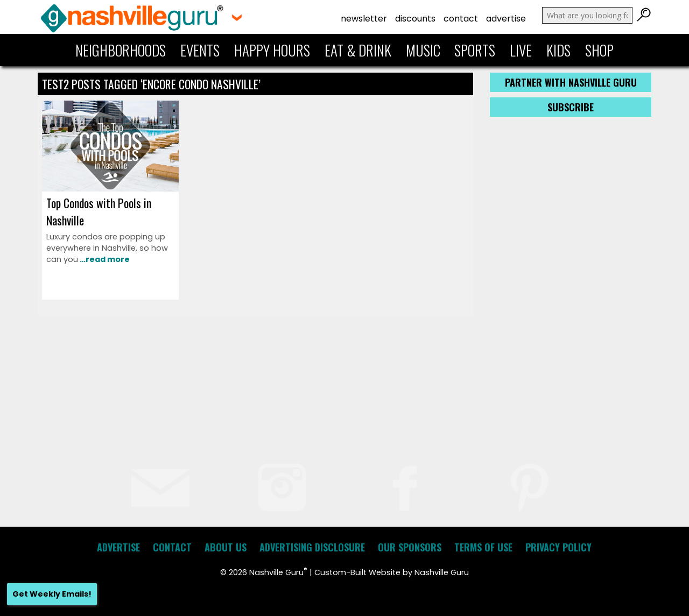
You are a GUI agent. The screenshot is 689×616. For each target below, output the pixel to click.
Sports (475, 50)
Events (200, 50)
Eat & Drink (358, 50)
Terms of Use (483, 547)
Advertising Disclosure (312, 547)
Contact (461, 19)
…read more (104, 259)
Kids (558, 50)
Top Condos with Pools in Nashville (99, 211)
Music (423, 50)
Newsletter (364, 19)
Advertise (506, 19)
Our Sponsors (410, 547)
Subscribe (571, 107)
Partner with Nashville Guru (571, 82)
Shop (599, 50)
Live (521, 50)
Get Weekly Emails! (52, 594)
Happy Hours (272, 50)
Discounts (415, 19)
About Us (226, 547)
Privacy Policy (558, 547)
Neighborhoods (121, 50)
